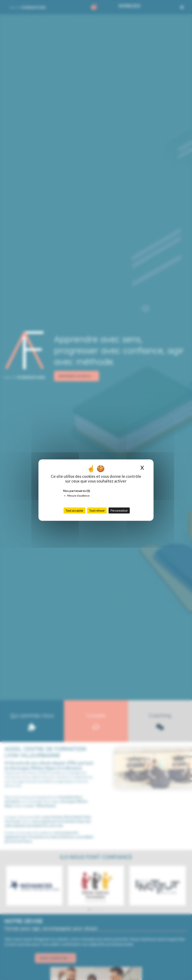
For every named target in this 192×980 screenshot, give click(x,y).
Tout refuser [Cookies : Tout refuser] (97, 510)
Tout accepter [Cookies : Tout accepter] (74, 510)
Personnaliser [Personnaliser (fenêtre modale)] (119, 510)
